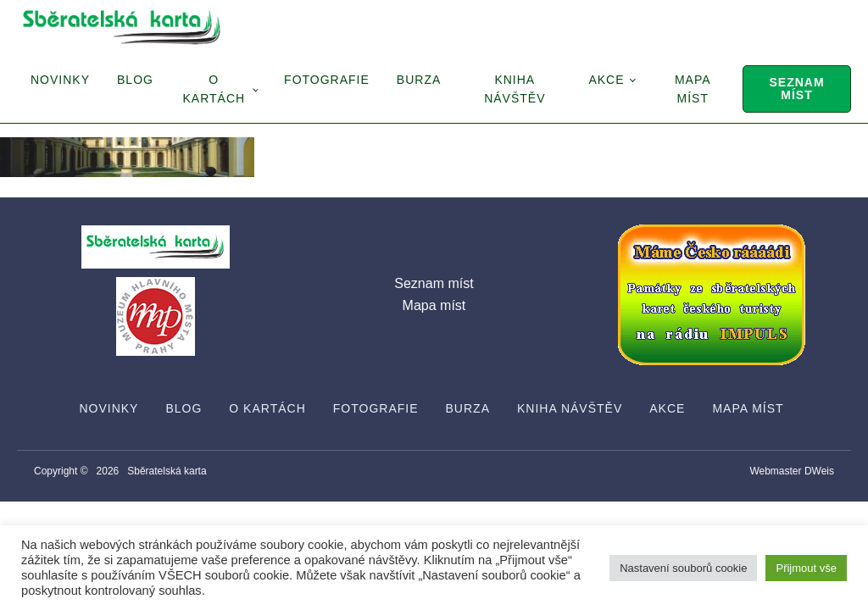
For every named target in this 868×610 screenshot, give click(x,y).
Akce (606, 80)
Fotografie (327, 80)
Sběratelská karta (167, 471)
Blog (135, 80)
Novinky (60, 80)
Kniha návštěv (515, 89)
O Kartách (214, 89)
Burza (419, 80)
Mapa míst (693, 89)
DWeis (819, 471)
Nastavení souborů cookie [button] (683, 568)
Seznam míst (796, 89)
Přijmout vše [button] (806, 568)
